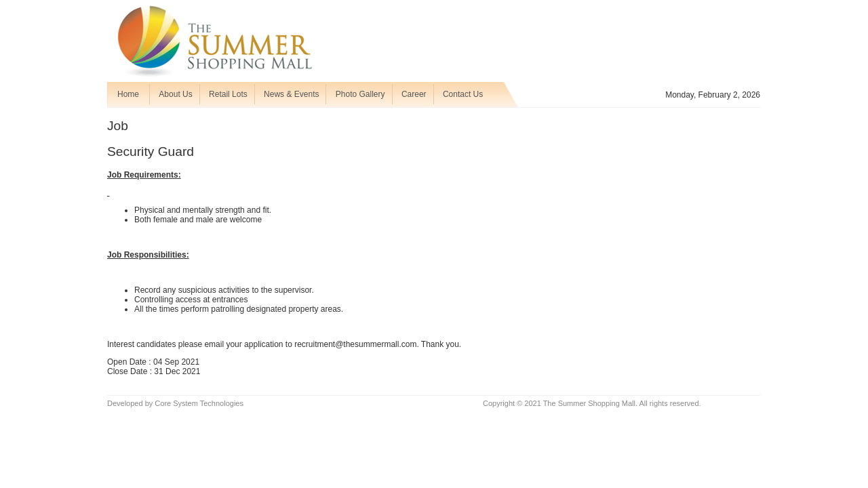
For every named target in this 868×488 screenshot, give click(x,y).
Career (414, 94)
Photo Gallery (360, 94)
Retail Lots (228, 94)
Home (128, 94)
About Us (175, 94)
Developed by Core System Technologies (175, 403)
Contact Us (463, 94)
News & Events (291, 94)
